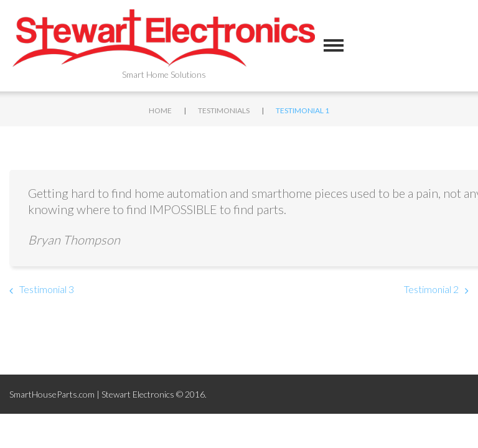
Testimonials (224, 110)
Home (160, 110)
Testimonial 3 (47, 289)
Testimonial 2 (431, 289)
